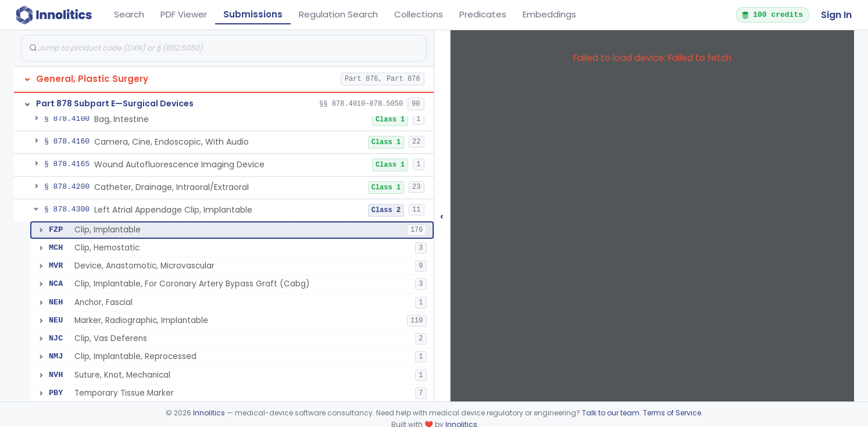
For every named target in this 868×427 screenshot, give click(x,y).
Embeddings (549, 14)
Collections (419, 14)
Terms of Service (672, 413)
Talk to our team (611, 413)
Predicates (483, 14)
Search (129, 14)
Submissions (253, 14)
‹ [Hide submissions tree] (442, 216)
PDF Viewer (184, 14)
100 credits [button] (772, 15)
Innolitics (209, 413)
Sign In (836, 15)
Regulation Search (338, 14)
